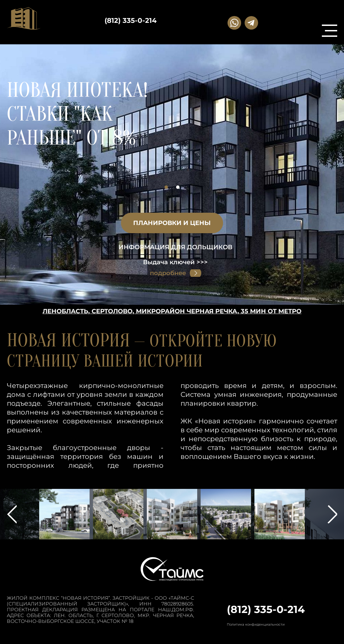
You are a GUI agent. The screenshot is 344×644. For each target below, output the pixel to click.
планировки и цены (172, 223)
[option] (172, 125)
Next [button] (332, 514)
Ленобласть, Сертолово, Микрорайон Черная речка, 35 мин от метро (172, 311)
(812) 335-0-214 (131, 20)
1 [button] (166, 187)
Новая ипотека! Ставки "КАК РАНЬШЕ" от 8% (77, 114)
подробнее (168, 273)
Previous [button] (12, 514)
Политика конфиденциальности (256, 624)
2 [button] (178, 187)
